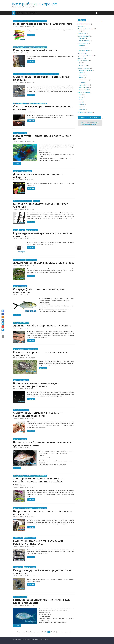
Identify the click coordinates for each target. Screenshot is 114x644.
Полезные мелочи (18, 538)
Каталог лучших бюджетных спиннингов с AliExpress (41, 205)
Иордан (81, 31)
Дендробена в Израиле (19, 349)
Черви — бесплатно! (31, 13)
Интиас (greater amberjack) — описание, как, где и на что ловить (42, 601)
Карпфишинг (81, 26)
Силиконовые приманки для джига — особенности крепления (38, 414)
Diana (23, 26)
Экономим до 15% (84, 90)
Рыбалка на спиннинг (53, 74)
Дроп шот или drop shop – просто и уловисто (42, 325)
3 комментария (31, 358)
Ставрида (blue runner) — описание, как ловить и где (39, 291)
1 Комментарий (30, 26)
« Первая (32, 632)
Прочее (81, 107)
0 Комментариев (30, 53)
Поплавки (82, 104)
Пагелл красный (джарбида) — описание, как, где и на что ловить (43, 444)
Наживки (16, 171)
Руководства (81, 58)
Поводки (82, 102)
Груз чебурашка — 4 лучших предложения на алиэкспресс (42, 235)
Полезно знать (82, 53)
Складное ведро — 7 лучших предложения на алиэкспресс (43, 572)
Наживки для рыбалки (41, 21)
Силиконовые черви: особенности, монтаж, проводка (42, 78)
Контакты (20, 13)
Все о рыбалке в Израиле (34, 4)
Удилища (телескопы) (85, 85)
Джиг (15, 21)
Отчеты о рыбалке (83, 44)
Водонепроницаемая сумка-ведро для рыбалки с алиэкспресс (38, 542)
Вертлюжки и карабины (86, 70)
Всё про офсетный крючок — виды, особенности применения (36, 385)
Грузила (16, 230)
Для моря (21, 21)
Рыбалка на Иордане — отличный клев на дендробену (40, 354)
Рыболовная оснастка (84, 93)
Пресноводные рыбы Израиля (86, 56)
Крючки (81, 97)
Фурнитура (82, 109)
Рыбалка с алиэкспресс (25, 171)
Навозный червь (82, 34)
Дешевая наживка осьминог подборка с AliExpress (39, 176)
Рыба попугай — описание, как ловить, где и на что (42, 137)
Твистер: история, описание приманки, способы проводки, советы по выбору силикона (39, 482)
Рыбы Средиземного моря (20, 133)
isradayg (23, 358)
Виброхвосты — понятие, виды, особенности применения (42, 513)
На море (81, 46)
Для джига (16, 201)
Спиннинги (36, 201)
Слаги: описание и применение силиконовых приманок (43, 108)
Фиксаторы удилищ (31, 260)
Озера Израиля (83, 48)
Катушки (81, 95)
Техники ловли (83, 65)
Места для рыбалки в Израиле (86, 29)
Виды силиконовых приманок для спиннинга (43, 24)
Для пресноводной (29, 21)
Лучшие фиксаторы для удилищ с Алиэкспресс (44, 263)
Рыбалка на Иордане (32, 349)
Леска (81, 100)
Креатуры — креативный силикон (35, 50)
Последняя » (66, 632)
